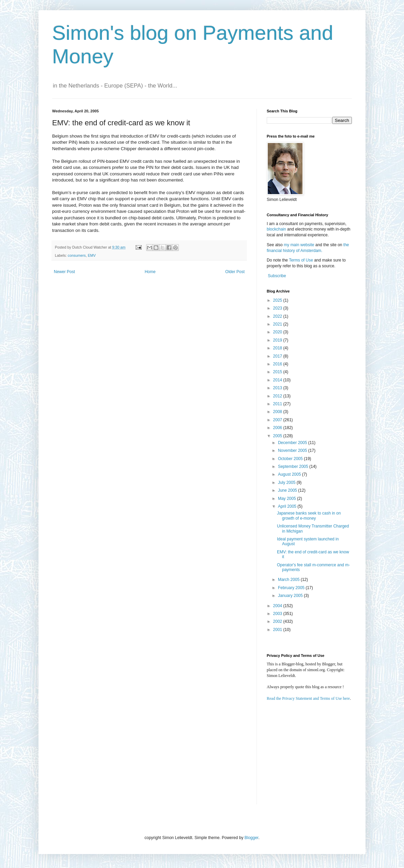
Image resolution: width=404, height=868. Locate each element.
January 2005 (291, 596)
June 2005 (288, 490)
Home (150, 272)
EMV (92, 255)
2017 (278, 356)
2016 (278, 364)
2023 (278, 308)
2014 (278, 380)
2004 (278, 606)
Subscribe (277, 276)
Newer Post (64, 272)
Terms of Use (301, 260)
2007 (278, 420)
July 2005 (287, 483)
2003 (278, 614)
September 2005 (294, 467)
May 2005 (288, 499)
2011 (278, 404)
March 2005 (289, 580)
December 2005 (293, 443)
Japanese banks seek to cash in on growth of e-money (309, 516)
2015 (278, 372)
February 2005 (292, 588)
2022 (278, 316)
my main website (299, 245)
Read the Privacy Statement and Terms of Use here (308, 698)
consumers (77, 255)
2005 (278, 436)
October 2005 (291, 459)
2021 (278, 324)
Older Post (235, 272)
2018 (278, 348)
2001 (278, 630)
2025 (278, 300)
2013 (278, 388)
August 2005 (290, 474)
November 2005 (293, 451)
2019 (278, 340)
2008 (278, 412)
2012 (278, 396)
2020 (278, 332)
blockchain (277, 229)
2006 (278, 428)
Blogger (252, 838)
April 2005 (288, 506)
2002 (278, 621)
